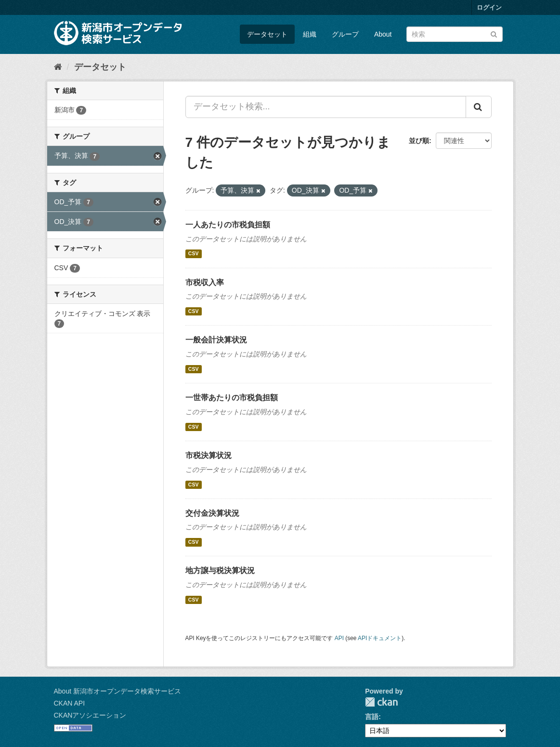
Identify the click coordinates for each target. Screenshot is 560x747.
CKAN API (70, 703)
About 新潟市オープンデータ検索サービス (117, 691)
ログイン (489, 7)
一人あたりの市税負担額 (228, 225)
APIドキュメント (380, 638)
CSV (194, 254)
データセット (267, 34)
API (339, 638)
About (383, 34)
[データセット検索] (455, 34)
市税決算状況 (208, 455)
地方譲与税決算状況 (220, 570)
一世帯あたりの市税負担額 (232, 398)
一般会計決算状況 (216, 340)
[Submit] (494, 33)
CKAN (381, 702)
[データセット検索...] (326, 107)
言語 (372, 717)
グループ (345, 34)
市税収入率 (205, 282)
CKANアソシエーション (90, 715)
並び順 (419, 141)
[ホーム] (58, 67)
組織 (310, 34)
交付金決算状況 (212, 513)
